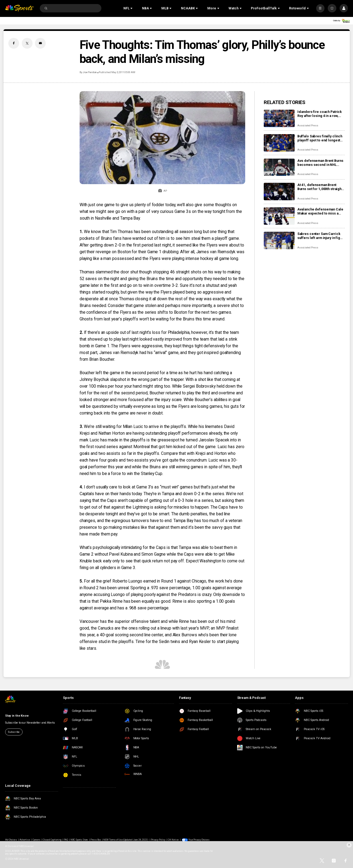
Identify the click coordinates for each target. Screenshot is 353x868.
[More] (320, 8)
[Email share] (40, 43)
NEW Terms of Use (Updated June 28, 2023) (126, 840)
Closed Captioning (52, 840)
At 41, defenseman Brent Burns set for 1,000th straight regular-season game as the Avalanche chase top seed (320, 187)
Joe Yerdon (90, 72)
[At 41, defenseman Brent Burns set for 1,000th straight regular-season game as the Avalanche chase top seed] (279, 192)
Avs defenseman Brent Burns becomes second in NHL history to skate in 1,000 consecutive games (320, 163)
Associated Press (308, 125)
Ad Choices (11, 840)
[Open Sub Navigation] (132, 8)
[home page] (19, 8)
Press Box (95, 840)
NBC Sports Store (79, 840)
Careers (36, 840)
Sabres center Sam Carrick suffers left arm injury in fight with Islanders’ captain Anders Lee (320, 236)
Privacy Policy (158, 840)
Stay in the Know (17, 716)
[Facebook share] (14, 43)
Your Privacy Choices (199, 840)
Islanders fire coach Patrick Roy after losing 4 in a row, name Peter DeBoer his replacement (320, 114)
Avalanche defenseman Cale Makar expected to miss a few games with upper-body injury (320, 211)
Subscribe (14, 732)
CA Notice (173, 840)
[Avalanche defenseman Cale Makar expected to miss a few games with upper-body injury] (279, 216)
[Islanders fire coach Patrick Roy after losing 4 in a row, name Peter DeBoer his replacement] (279, 118)
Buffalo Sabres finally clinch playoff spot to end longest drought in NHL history (320, 138)
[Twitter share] (27, 43)
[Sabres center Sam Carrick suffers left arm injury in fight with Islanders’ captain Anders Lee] (279, 240)
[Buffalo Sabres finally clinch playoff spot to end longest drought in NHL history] (279, 143)
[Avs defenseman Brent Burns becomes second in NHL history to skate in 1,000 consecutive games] (279, 167)
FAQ (66, 840)
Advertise (25, 840)
